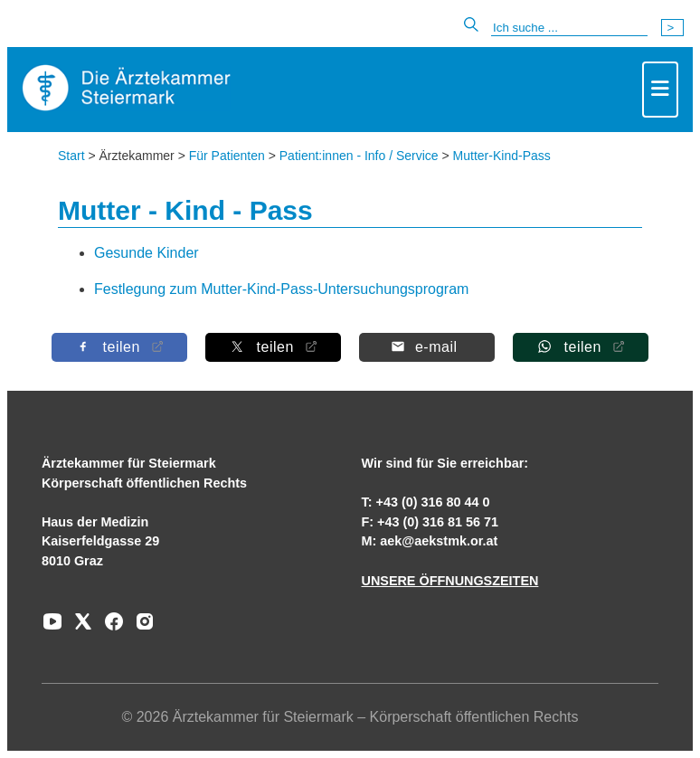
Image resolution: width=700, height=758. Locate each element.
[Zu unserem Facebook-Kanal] (109, 628)
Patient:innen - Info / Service (359, 156)
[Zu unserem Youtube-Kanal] (52, 628)
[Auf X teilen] (273, 347)
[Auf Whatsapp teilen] (581, 347)
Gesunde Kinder (147, 253)
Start (71, 156)
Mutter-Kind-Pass (502, 156)
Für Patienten (227, 156)
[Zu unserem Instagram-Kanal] (140, 628)
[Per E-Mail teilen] (427, 347)
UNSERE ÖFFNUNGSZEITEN (450, 581)
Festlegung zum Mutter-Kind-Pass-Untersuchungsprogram (281, 289)
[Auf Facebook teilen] (119, 347)
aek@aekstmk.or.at (439, 541)
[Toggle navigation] (660, 90)
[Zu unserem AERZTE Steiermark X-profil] (79, 628)
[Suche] (569, 28)
